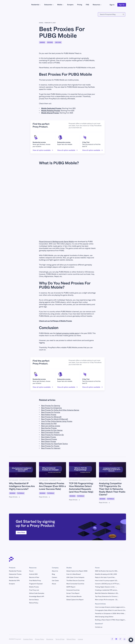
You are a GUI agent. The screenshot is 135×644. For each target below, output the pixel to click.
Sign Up (122, 5)
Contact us (99, 627)
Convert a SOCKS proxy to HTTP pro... (108, 584)
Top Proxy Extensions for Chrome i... (107, 596)
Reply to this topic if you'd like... (105, 577)
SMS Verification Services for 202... (107, 571)
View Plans (21, 532)
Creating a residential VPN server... (106, 590)
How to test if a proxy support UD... (106, 581)
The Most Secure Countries (75, 581)
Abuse (54, 584)
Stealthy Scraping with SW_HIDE (106, 574)
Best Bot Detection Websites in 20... (107, 593)
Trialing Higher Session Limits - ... (106, 587)
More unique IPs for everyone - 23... (107, 600)
